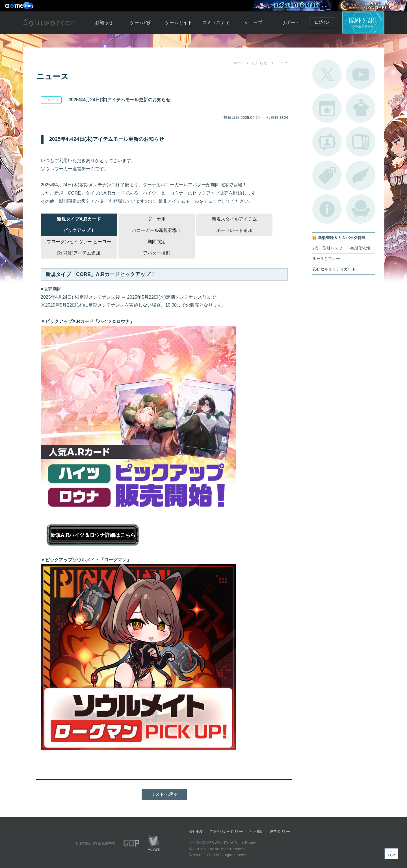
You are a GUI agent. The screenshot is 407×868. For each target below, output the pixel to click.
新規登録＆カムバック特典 (342, 238)
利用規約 (257, 832)
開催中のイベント (327, 108)
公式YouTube (361, 74)
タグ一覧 (327, 175)
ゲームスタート (363, 23)
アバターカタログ (361, 108)
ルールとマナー (326, 259)
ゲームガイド (179, 22)
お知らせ (104, 22)
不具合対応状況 (327, 209)
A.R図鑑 (361, 142)
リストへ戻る (164, 794)
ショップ (253, 22)
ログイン (322, 23)
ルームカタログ (361, 209)
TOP (391, 854)
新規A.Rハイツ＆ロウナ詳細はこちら (93, 535)
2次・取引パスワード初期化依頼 (341, 248)
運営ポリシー (280, 832)
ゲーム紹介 (141, 22)
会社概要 (196, 832)
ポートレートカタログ (327, 142)
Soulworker (49, 23)
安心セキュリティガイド (334, 269)
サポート (291, 22)
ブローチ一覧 (361, 175)
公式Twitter (327, 74)
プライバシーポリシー (226, 832)
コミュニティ (216, 22)
